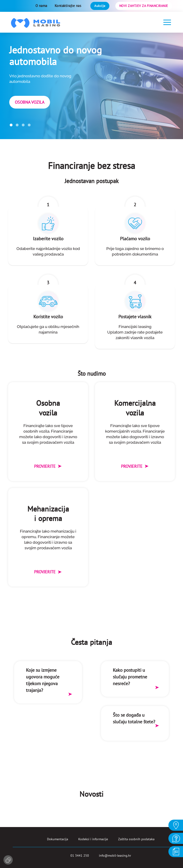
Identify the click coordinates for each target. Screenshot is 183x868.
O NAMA (176, 825)
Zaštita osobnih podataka (136, 839)
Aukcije (100, 6)
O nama (41, 6)
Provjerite (48, 466)
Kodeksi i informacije (93, 839)
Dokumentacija (58, 839)
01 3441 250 (80, 856)
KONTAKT (176, 838)
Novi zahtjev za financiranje (144, 6)
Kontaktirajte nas (68, 6)
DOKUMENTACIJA (176, 851)
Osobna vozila (30, 102)
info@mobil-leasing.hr (115, 856)
